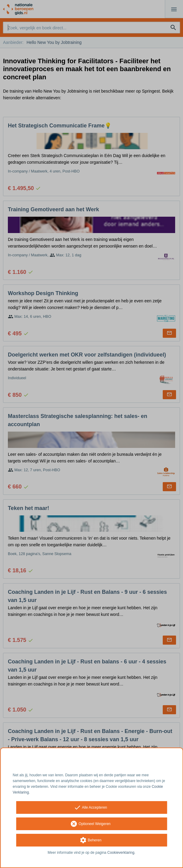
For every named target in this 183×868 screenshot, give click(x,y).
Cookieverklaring (121, 853)
